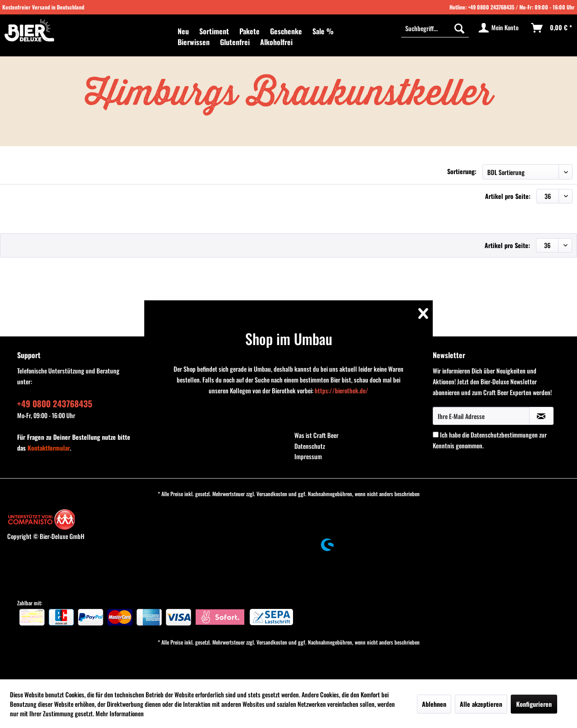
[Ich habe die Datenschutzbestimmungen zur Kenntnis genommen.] (436, 435)
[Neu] (183, 31)
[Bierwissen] (194, 42)
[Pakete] (250, 31)
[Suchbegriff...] (435, 28)
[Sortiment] (214, 31)
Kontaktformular (49, 448)
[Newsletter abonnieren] (541, 416)
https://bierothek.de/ (341, 390)
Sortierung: (462, 171)
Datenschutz (310, 446)
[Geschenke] (286, 31)
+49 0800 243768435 (491, 7)
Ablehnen (434, 704)
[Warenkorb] (552, 28)
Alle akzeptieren (481, 704)
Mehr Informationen (120, 713)
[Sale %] (323, 31)
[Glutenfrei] (235, 42)
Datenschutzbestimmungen (504, 435)
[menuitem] (183, 31)
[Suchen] (459, 28)
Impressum (308, 456)
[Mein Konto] (499, 28)
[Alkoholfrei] (276, 42)
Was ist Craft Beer (316, 435)
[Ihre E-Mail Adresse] (481, 416)
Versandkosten (272, 494)
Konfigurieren (534, 704)
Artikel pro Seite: (508, 196)
